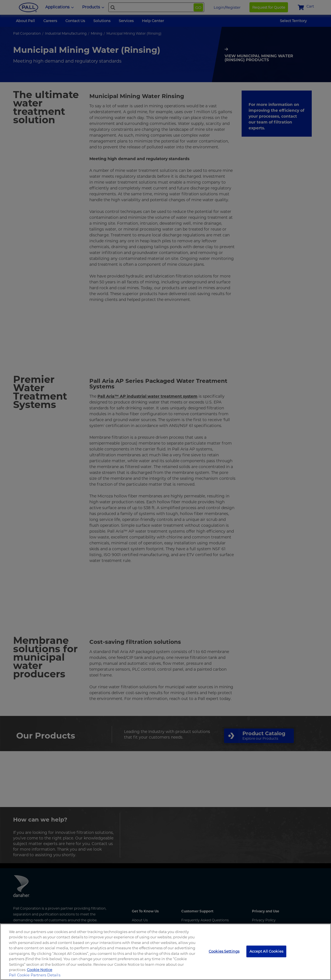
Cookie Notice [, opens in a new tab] (40, 970)
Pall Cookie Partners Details (35, 975)
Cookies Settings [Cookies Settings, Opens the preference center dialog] (224, 951)
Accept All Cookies (266, 951)
